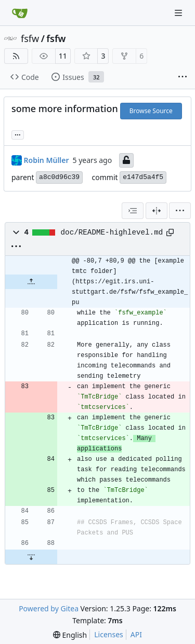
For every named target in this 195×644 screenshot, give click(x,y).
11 (63, 56)
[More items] (183, 77)
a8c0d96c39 (59, 177)
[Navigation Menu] (179, 13)
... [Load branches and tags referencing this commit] (18, 134)
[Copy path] (170, 232)
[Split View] (157, 211)
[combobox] (133, 211)
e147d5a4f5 (143, 177)
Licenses (109, 634)
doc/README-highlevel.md (112, 232)
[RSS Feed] (16, 56)
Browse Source (151, 111)
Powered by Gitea (49, 608)
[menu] (180, 211)
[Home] (20, 13)
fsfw (30, 38)
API (136, 634)
